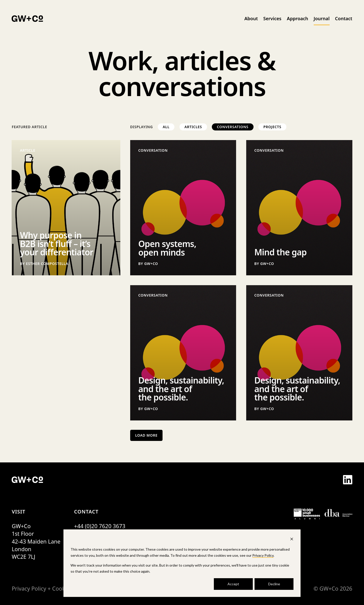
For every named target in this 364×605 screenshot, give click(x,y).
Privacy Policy (263, 555)
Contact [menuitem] (344, 18)
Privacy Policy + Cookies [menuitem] (42, 588)
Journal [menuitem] (322, 18)
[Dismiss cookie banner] (292, 540)
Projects (272, 127)
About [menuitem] (251, 18)
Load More (146, 435)
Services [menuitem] (272, 18)
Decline (274, 584)
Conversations (233, 127)
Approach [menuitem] (298, 18)
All (166, 127)
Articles (193, 127)
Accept (233, 584)
